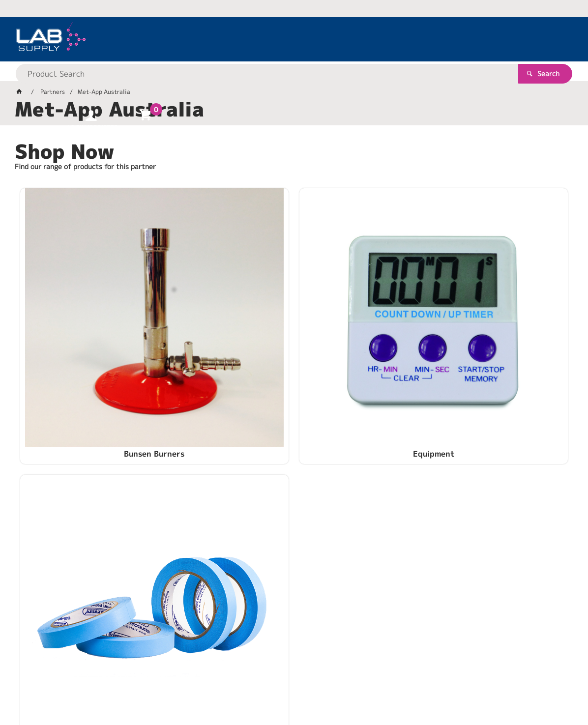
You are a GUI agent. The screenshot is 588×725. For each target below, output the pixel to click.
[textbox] (277, 39)
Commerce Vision (204, 686)
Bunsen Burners (108, 355)
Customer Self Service (132, 686)
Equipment (294, 355)
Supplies (480, 355)
